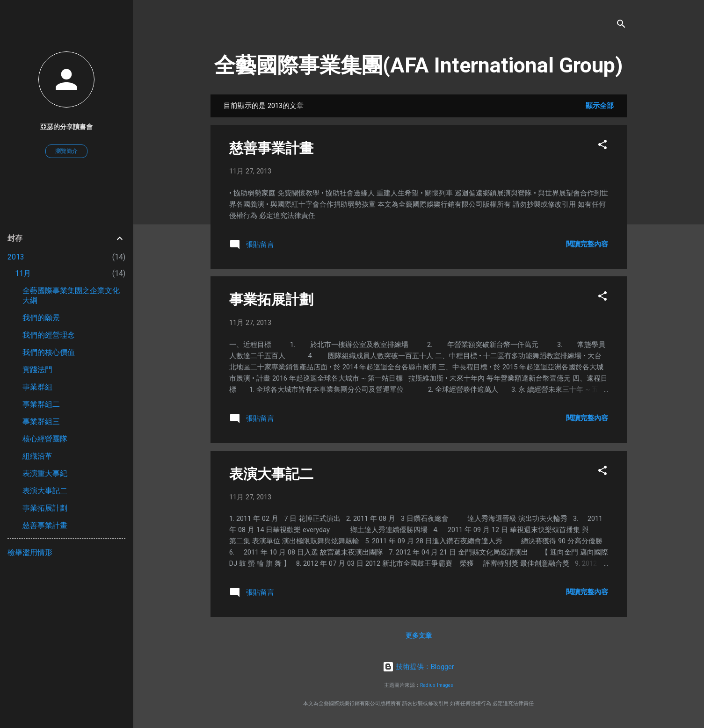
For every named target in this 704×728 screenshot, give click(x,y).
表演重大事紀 (45, 473)
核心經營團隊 (45, 439)
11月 (23, 273)
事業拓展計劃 (271, 299)
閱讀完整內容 (587, 244)
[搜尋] (621, 25)
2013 (16, 257)
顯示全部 (600, 106)
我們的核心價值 (49, 352)
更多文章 (419, 635)
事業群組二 (41, 404)
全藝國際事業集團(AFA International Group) (418, 65)
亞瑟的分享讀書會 (66, 127)
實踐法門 (37, 370)
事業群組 (37, 387)
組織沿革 (37, 456)
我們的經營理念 (49, 335)
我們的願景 (41, 318)
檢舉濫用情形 (30, 552)
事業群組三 (41, 422)
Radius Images (437, 685)
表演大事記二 (271, 474)
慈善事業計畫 (271, 148)
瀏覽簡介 (66, 151)
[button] (602, 146)
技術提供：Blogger (418, 667)
